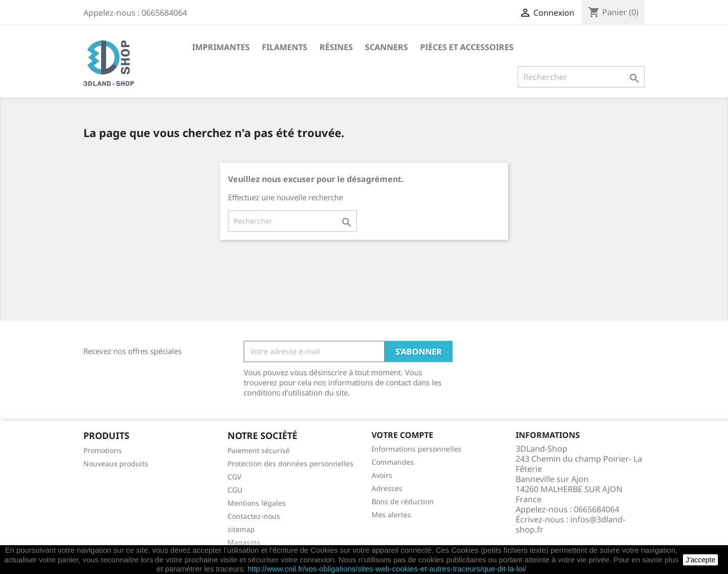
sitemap (241, 529)
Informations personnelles (417, 449)
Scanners (386, 47)
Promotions (103, 450)
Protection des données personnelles (290, 463)
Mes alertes (391, 515)
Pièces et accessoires (467, 47)
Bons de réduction (403, 501)
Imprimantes (221, 47)
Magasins (244, 542)
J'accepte (700, 560)
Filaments (285, 47)
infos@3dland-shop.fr (571, 524)
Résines (336, 47)
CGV (234, 477)
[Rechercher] (581, 77)
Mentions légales (257, 503)
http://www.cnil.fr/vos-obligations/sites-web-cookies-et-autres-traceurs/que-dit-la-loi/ (387, 569)
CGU (235, 490)
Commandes (393, 462)
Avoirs (382, 475)
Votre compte (402, 435)
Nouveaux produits (116, 463)
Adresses (387, 488)
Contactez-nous (254, 516)
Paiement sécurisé (259, 450)
